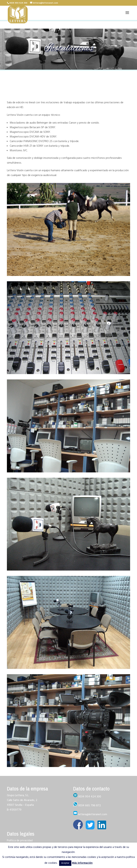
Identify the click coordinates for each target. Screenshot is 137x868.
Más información (82, 863)
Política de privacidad (20, 840)
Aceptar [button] (65, 863)
